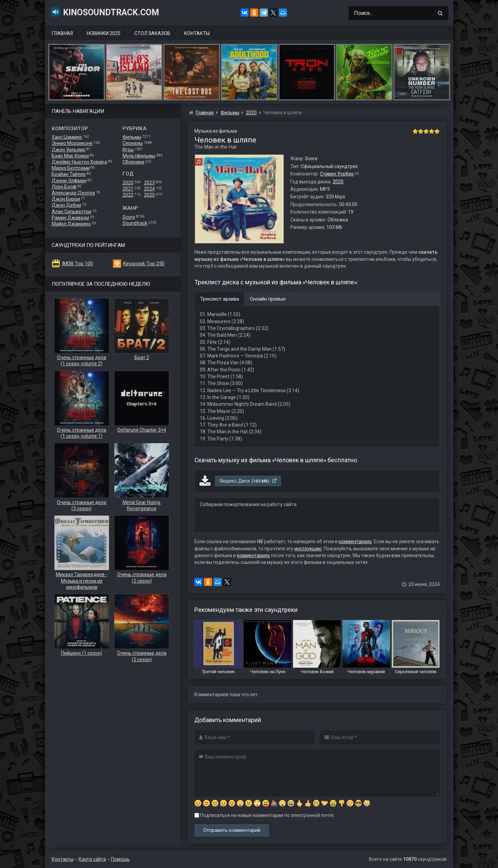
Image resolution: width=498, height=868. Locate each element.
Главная (62, 33)
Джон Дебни (66, 205)
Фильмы (132, 137)
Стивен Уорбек (337, 174)
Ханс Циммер (67, 137)
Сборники (133, 162)
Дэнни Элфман (69, 181)
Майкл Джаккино (71, 224)
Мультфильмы (139, 156)
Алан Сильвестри (71, 212)
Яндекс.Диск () (248, 481)
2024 (149, 189)
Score (129, 217)
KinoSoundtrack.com (105, 12)
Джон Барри (66, 199)
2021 (128, 189)
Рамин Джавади (70, 218)
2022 (128, 195)
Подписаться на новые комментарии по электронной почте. (265, 815)
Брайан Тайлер (69, 174)
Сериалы (133, 143)
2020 (128, 183)
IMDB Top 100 (77, 264)
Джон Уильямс (69, 150)
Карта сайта (92, 859)
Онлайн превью (268, 299)
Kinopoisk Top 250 (144, 264)
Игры (128, 150)
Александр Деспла (73, 193)
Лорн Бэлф (64, 187)
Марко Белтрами (71, 168)
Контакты (197, 33)
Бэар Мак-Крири (70, 156)
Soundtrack (135, 223)
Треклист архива (220, 299)
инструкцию (308, 549)
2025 (149, 195)
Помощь (120, 859)
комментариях (355, 541)
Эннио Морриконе (72, 143)
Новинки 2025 (104, 33)
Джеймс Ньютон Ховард (79, 162)
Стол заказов (152, 33)
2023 (149, 183)
